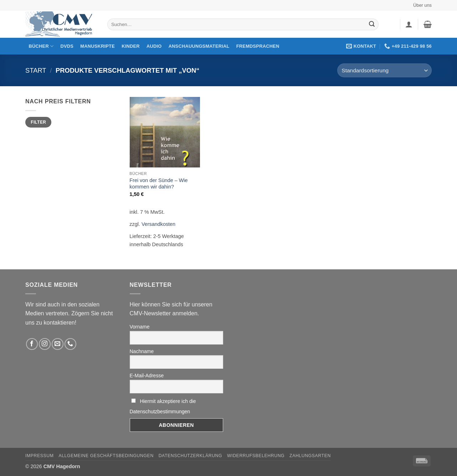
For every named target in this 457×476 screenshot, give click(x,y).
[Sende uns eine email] (58, 344)
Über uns (422, 5)
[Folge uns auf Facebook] (32, 344)
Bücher (41, 46)
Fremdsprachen (258, 46)
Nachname (142, 351)
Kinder (131, 46)
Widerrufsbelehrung (256, 456)
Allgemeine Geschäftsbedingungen (106, 456)
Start (36, 70)
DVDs (67, 46)
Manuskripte (97, 46)
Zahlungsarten (310, 456)
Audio (154, 46)
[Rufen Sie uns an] (70, 344)
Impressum (40, 456)
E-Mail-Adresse (147, 376)
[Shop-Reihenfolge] (384, 70)
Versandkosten (158, 224)
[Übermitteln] (372, 25)
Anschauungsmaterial (199, 46)
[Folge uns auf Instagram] (45, 344)
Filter (38, 122)
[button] (409, 24)
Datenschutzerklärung (191, 456)
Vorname (140, 327)
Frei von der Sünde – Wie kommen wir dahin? (158, 184)
